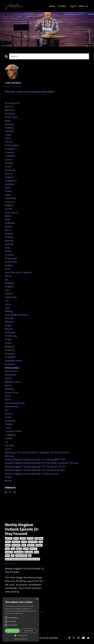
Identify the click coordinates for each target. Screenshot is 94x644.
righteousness (13, 382)
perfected (10, 332)
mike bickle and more (16, 315)
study (8, 417)
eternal (9, 174)
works (8, 481)
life (7, 301)
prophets (10, 364)
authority (10, 114)
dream (8, 166)
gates (8, 216)
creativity (10, 156)
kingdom (39, 545)
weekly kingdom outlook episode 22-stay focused (22, 559)
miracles (9, 318)
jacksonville (16, 545)
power (26, 549)
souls (8, 396)
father (8, 542)
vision (8, 449)
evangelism (39, 538)
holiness (9, 244)
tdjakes (9, 424)
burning (9, 128)
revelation (29, 552)
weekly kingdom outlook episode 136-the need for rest (35, 470)
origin (8, 325)
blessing (9, 124)
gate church (33, 542)
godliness (10, 223)
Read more (19, 613)
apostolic (9, 538)
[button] (21, 635)
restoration (11, 371)
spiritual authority (15, 403)
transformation (21, 556)
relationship (19, 552)
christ (16, 538)
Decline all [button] (29, 631)
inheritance (11, 258)
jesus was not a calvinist (18, 272)
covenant (10, 149)
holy (41, 542)
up (30, 556)
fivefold (9, 205)
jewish (8, 276)
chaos (8, 135)
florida (24, 542)
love (13, 549)
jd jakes (9, 265)
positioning (11, 336)
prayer (8, 343)
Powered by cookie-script (21, 639)
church (23, 538)
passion (9, 329)
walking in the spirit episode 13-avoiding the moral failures (37, 452)
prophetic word (13, 361)
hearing (9, 241)
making (19, 549)
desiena (30, 538)
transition (10, 435)
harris (8, 230)
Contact (62, 6)
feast (8, 195)
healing (9, 237)
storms (9, 414)
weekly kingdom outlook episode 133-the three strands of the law (41, 463)
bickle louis (11, 117)
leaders (9, 294)
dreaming (10, 170)
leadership (11, 297)
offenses (9, 322)
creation (9, 152)
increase (9, 255)
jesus (24, 545)
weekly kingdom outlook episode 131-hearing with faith (35, 459)
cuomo (9, 159)
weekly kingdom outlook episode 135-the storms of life (35, 467)
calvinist (9, 131)
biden (8, 121)
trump (9, 438)
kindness (31, 545)
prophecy (10, 354)
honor (8, 545)
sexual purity (12, 392)
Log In (73, 6)
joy (6, 279)
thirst (8, 428)
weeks (8, 477)
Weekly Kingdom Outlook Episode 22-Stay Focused (22, 529)
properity (10, 350)
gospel (9, 227)
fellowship (16, 542)
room (36, 552)
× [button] (37, 599)
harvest (9, 234)
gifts (7, 219)
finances (9, 202)
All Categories (12, 103)
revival (9, 378)
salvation (10, 389)
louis (7, 549)
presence (33, 549)
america (9, 107)
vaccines (9, 445)
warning (9, 456)
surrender (10, 421)
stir (13, 556)
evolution (10, 184)
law (7, 290)
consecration (12, 145)
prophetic (9, 552)
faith (8, 188)
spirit (7, 556)
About (52, 6)
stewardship (12, 406)
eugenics (10, 177)
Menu (83, 6)
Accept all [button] (12, 631)
